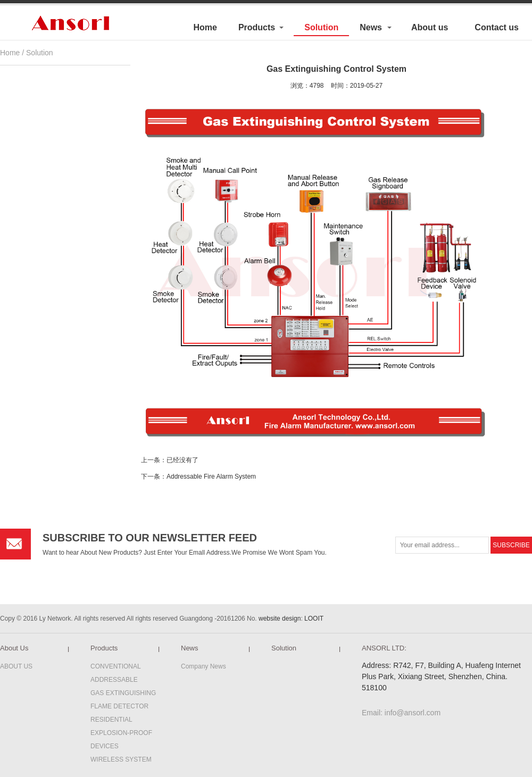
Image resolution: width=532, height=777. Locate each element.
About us (430, 27)
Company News (203, 666)
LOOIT (314, 619)
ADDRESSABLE (114, 680)
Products (257, 27)
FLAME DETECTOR (119, 706)
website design (280, 619)
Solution (321, 27)
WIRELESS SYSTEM (121, 759)
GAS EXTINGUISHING (123, 693)
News (371, 27)
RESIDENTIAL (111, 720)
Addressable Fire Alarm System (211, 477)
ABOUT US (16, 666)
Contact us (497, 27)
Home (205, 27)
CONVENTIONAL (116, 666)
